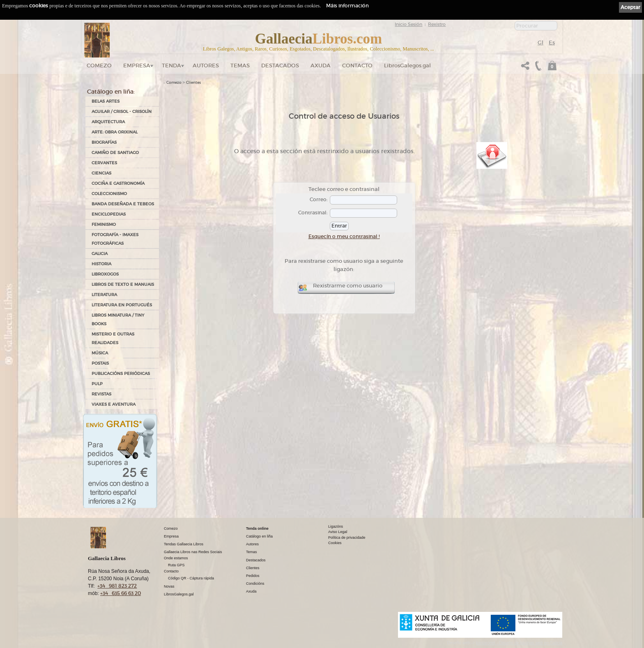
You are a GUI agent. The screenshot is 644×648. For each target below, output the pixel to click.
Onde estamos (176, 558)
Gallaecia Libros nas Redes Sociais (193, 552)
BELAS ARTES (106, 101)
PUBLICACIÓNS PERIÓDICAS (121, 373)
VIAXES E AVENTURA (114, 404)
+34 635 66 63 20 (121, 593)
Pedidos (253, 576)
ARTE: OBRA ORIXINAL (115, 132)
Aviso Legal (338, 532)
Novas (169, 586)
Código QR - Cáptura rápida (191, 578)
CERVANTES (104, 163)
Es (552, 43)
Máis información (347, 6)
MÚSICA (100, 353)
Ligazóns (336, 526)
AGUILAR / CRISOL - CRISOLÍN (122, 111)
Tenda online (257, 529)
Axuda (321, 65)
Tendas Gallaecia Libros (184, 544)
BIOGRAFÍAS (104, 142)
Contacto (357, 65)
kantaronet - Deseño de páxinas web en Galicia (519, 643)
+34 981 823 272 (117, 586)
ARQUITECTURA (108, 122)
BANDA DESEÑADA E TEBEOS (123, 204)
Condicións (255, 584)
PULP (97, 384)
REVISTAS (101, 394)
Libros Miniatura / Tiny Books (118, 319)
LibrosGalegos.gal (407, 65)
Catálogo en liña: (111, 92)
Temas (240, 65)
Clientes (193, 83)
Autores (206, 65)
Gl (540, 43)
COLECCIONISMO (109, 194)
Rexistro (437, 24)
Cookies (335, 543)
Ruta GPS (176, 565)
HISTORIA (101, 264)
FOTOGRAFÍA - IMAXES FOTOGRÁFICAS (115, 239)
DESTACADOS (280, 65)
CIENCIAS (101, 173)
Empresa (137, 65)
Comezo (99, 65)
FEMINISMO (104, 224)
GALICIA (100, 254)
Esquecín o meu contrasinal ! (344, 236)
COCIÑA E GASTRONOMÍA (118, 183)
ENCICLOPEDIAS (109, 214)
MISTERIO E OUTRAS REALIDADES (113, 338)
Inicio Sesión (408, 24)
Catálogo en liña (259, 536)
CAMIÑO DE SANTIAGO (115, 153)
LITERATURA (104, 295)
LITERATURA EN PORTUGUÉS (122, 305)
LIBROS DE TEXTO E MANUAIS (123, 284)
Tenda (171, 65)
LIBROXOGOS (105, 274)
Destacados (256, 560)
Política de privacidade (347, 538)
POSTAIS (100, 363)
